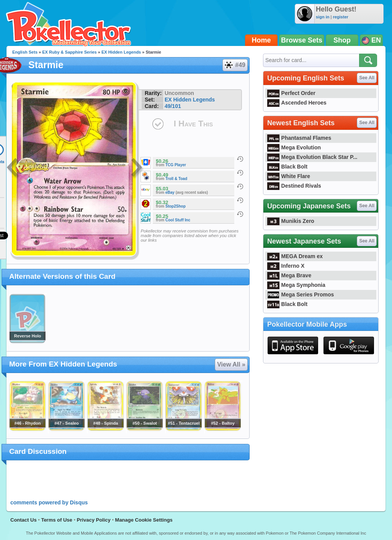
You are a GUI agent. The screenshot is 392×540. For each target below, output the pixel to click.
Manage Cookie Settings (144, 520)
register (340, 17)
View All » (231, 364)
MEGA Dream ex (295, 256)
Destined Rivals (294, 186)
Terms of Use (56, 520)
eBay (170, 192)
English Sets (25, 52)
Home (261, 40)
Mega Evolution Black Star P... (312, 157)
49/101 (173, 106)
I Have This (193, 124)
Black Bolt (287, 167)
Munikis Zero (291, 221)
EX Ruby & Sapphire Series (69, 52)
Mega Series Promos (301, 295)
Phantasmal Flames (299, 138)
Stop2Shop (176, 206)
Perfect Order (291, 93)
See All (367, 78)
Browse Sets (302, 40)
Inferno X (286, 266)
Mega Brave (289, 275)
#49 (235, 65)
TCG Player (176, 165)
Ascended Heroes (297, 103)
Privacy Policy (94, 520)
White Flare (289, 176)
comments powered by (49, 502)
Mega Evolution (294, 147)
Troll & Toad (176, 179)
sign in (323, 17)
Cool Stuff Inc (178, 220)
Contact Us (24, 520)
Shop (342, 40)
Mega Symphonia (296, 285)
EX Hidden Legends (121, 52)
